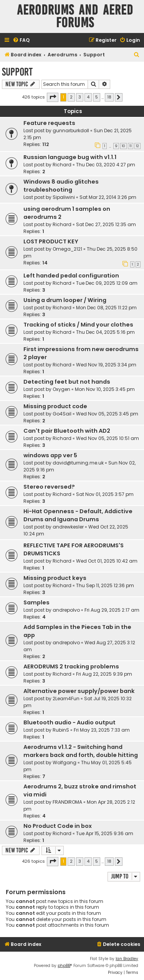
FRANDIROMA (67, 802)
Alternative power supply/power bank (79, 691)
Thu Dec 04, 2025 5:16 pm (105, 332)
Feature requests (49, 123)
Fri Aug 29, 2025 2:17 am (112, 610)
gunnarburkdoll (71, 131)
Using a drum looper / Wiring (65, 300)
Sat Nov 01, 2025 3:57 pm (105, 494)
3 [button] (80, 97)
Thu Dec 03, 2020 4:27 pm (106, 165)
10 (123, 146)
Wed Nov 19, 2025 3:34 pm (106, 365)
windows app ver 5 (50, 455)
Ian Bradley (127, 959)
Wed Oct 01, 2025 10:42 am (107, 561)
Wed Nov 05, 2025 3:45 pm (107, 414)
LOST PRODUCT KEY (51, 241)
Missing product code (55, 406)
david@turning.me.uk (78, 463)
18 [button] (109, 97)
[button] (53, 97)
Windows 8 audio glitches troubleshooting (61, 186)
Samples (36, 602)
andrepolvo (66, 610)
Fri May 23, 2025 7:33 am (102, 730)
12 (137, 146)
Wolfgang (65, 762)
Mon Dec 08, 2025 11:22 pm (106, 308)
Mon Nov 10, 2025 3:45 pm (105, 389)
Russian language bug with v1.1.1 (70, 157)
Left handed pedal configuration (71, 276)
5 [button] (97, 97)
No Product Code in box (58, 826)
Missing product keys (55, 578)
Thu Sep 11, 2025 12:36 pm (105, 585)
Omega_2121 (67, 249)
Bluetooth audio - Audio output (70, 722)
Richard (62, 165)
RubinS (61, 730)
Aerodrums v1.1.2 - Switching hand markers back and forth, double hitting (81, 751)
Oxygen (61, 389)
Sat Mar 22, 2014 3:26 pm (108, 197)
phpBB (64, 966)
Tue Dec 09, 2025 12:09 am (107, 283)
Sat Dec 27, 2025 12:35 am (106, 224)
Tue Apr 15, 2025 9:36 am (105, 833)
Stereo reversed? (49, 487)
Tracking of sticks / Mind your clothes (78, 325)
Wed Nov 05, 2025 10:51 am (108, 438)
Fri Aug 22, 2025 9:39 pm (104, 674)
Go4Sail (62, 414)
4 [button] (88, 97)
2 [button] (71, 97)
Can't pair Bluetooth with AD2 (67, 431)
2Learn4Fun (66, 698)
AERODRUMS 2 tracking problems (71, 666)
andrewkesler (68, 527)
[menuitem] (21, 40)
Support (17, 72)
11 (131, 146)
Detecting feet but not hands (67, 382)
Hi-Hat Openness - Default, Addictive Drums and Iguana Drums (78, 515)
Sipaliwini (64, 197)
